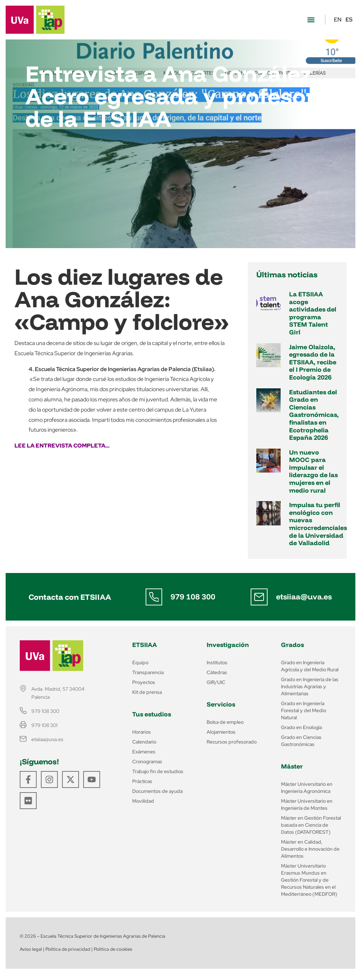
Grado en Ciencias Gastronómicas (301, 741)
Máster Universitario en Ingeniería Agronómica (307, 788)
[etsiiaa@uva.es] (259, 597)
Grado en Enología (301, 727)
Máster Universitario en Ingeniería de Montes (307, 805)
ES (349, 20)
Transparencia (148, 672)
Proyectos (144, 682)
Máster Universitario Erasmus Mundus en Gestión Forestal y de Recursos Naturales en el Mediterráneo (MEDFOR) (309, 880)
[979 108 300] (154, 597)
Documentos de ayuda (157, 791)
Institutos (217, 662)
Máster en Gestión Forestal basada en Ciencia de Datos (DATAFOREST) (311, 825)
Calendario (144, 742)
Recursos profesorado (232, 742)
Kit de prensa (147, 692)
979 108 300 (193, 597)
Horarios (142, 732)
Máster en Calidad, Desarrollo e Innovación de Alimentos (310, 849)
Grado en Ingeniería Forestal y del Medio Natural (304, 710)
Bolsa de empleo (225, 722)
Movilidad (143, 801)
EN (338, 20)
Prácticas (142, 781)
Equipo (140, 662)
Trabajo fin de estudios (158, 771)
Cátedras (217, 672)
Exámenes (144, 752)
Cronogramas (147, 762)
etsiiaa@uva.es (304, 597)
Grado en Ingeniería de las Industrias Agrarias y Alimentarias (310, 686)
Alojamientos (221, 732)
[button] (311, 20)
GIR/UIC (216, 682)
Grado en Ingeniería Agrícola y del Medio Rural (310, 666)
